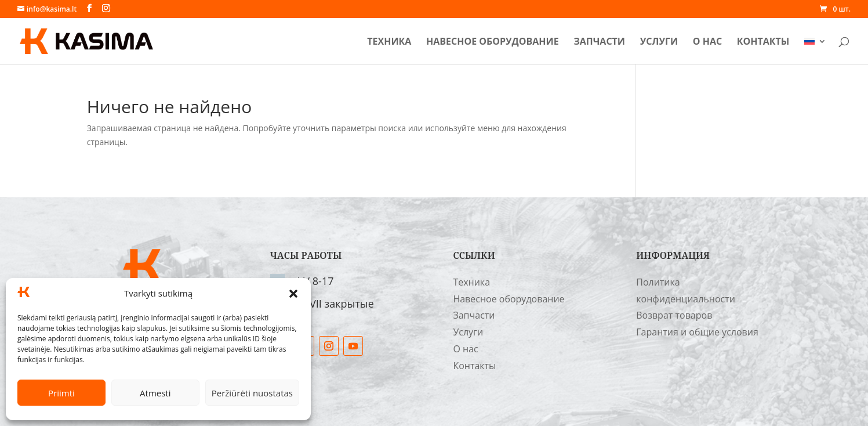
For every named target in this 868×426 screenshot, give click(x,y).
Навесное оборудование (493, 42)
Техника (389, 42)
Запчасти (599, 42)
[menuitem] (815, 51)
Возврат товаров (674, 315)
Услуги (659, 42)
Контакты (763, 42)
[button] (293, 294)
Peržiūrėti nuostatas (252, 393)
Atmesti (155, 393)
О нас (707, 42)
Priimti (61, 393)
